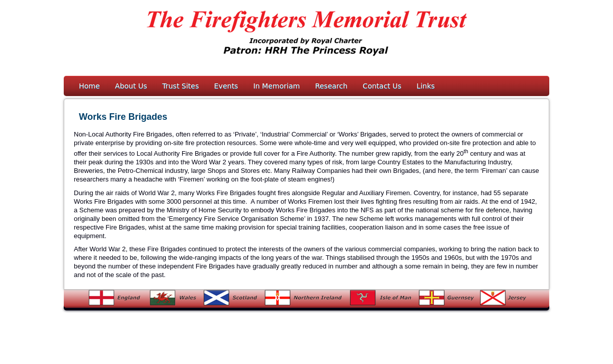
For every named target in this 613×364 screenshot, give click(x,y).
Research (331, 86)
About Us (131, 86)
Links (426, 86)
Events (226, 86)
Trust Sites (181, 86)
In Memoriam (277, 86)
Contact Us (382, 86)
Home (89, 86)
